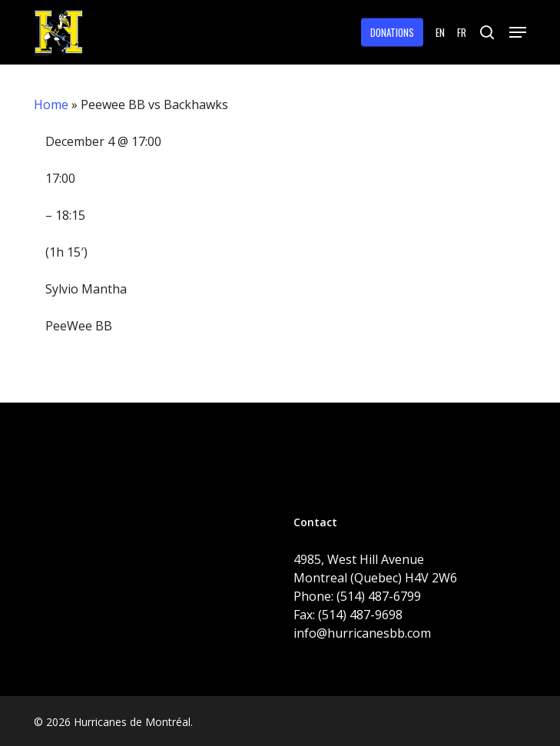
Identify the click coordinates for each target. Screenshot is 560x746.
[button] (518, 32)
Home (51, 104)
